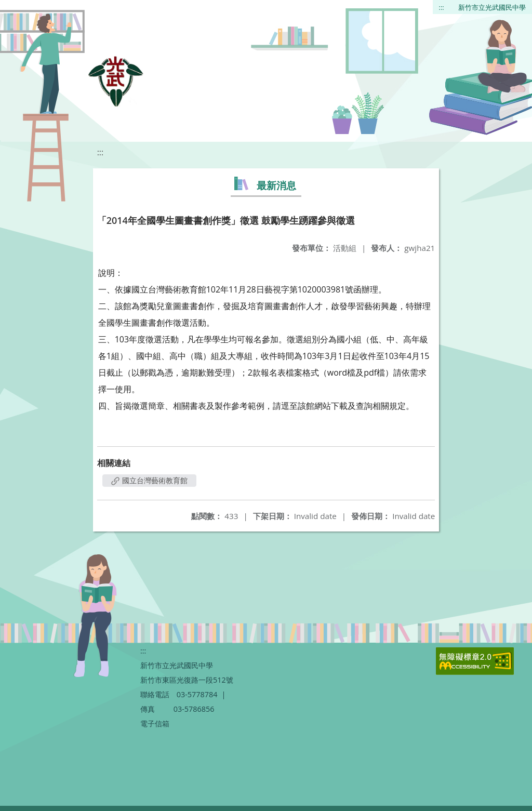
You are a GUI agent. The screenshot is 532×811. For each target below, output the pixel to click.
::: (442, 7)
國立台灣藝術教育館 (150, 480)
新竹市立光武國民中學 (492, 7)
